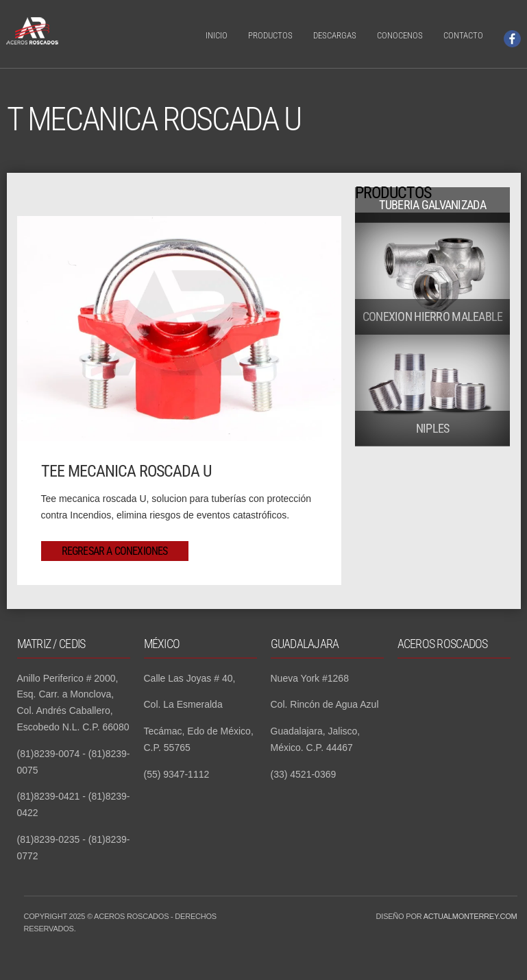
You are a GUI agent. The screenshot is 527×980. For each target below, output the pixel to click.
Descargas (335, 35)
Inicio (217, 35)
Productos (270, 35)
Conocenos (400, 35)
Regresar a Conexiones (115, 551)
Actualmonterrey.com (470, 916)
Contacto (463, 35)
